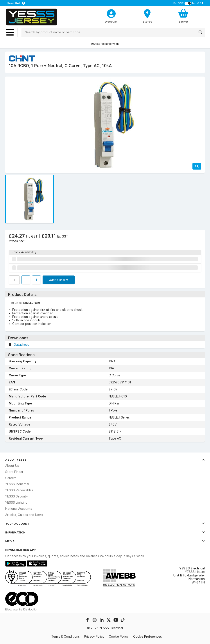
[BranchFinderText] (147, 16)
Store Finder (14, 472)
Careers (11, 478)
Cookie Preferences (148, 636)
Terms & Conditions (66, 637)
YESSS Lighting (16, 503)
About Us (12, 466)
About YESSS (105, 460)
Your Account (105, 524)
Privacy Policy (94, 637)
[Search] (200, 32)
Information (105, 532)
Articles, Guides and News (24, 515)
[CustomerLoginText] (111, 13)
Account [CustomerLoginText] (111, 21)
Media (105, 541)
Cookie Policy (119, 637)
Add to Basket (59, 280)
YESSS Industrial (17, 484)
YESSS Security (17, 496)
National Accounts (19, 509)
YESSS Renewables (19, 490)
